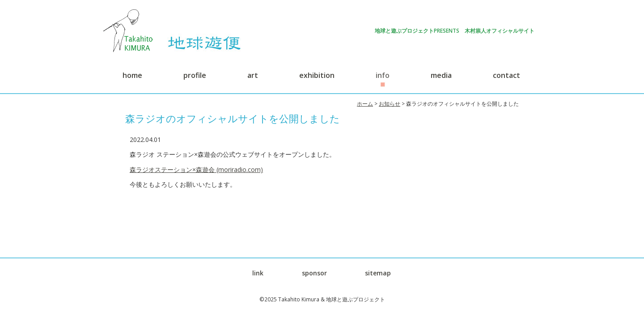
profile (195, 75)
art (253, 75)
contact (506, 75)
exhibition (317, 75)
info (383, 75)
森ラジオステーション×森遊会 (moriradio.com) (196, 169)
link (258, 273)
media (441, 75)
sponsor (314, 273)
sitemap (378, 273)
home (132, 75)
